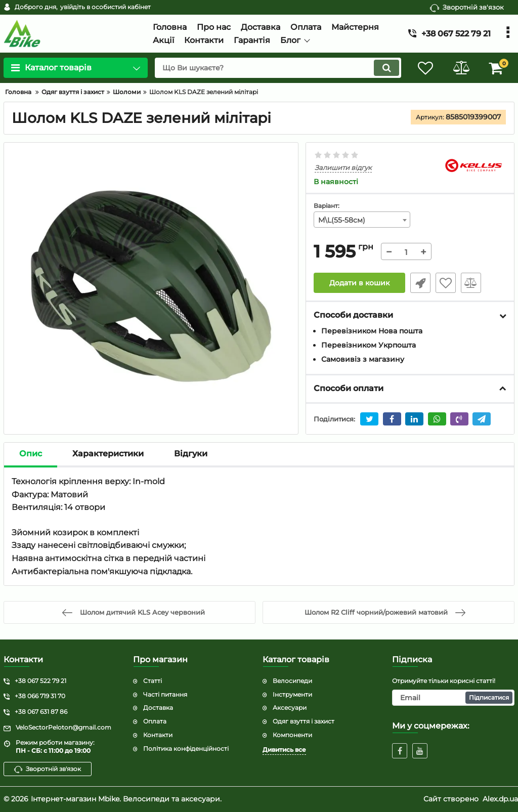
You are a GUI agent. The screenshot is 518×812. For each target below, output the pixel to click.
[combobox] (362, 220)
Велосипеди (292, 681)
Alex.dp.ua (500, 799)
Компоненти (292, 735)
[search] (278, 68)
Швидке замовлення (420, 283)
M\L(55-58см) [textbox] (342, 220)
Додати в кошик (359, 283)
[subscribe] (453, 698)
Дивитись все (284, 750)
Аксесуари (290, 708)
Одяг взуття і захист (304, 721)
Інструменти (292, 694)
